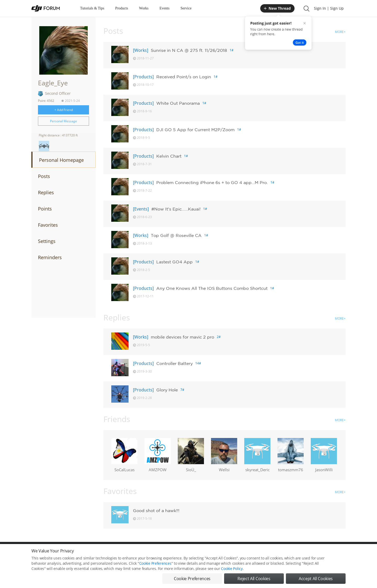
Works (144, 8)
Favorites (48, 225)
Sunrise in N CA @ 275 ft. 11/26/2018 (189, 50)
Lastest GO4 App (174, 262)
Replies (46, 192)
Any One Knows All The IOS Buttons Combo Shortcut (212, 288)
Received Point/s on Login (184, 77)
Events (164, 8)
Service (186, 8)
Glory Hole (167, 390)
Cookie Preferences (155, 563)
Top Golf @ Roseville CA (176, 235)
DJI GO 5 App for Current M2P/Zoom (195, 130)
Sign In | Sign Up (329, 8)
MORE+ (340, 32)
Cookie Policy (232, 568)
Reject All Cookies (254, 579)
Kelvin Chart (169, 156)
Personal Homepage (61, 160)
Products (122, 8)
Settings (47, 241)
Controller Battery (174, 363)
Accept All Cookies (316, 579)
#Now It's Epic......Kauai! (176, 209)
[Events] (141, 209)
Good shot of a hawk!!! (156, 511)
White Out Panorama (178, 103)
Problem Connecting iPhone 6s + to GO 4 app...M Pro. (212, 182)
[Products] (143, 77)
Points (45, 209)
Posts (44, 176)
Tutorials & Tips (92, 8)
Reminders (50, 257)
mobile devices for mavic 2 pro (182, 337)
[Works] (141, 50)
